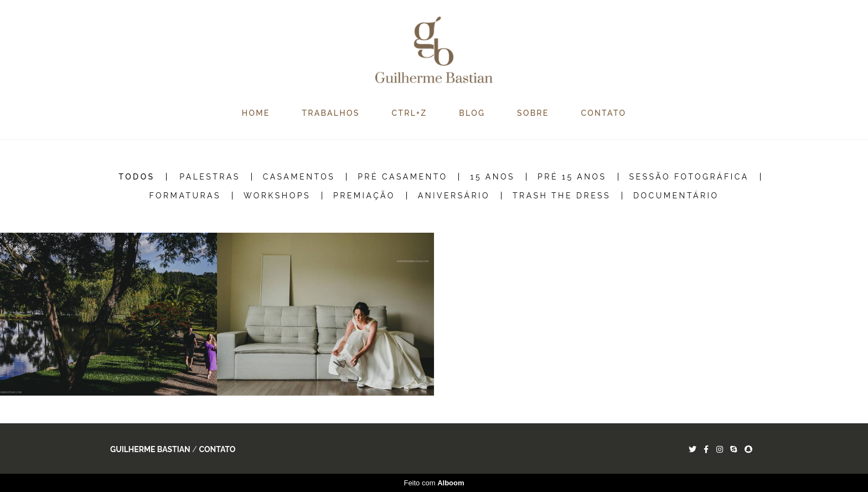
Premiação (364, 196)
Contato (217, 449)
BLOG (472, 113)
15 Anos (492, 177)
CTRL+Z (409, 113)
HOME (256, 113)
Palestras (210, 177)
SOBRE (533, 113)
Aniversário (454, 196)
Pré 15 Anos (572, 177)
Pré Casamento (402, 177)
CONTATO (604, 113)
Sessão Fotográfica (689, 177)
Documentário (676, 196)
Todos (136, 177)
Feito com (434, 483)
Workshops (277, 196)
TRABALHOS (330, 113)
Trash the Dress (562, 196)
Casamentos (299, 177)
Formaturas (185, 196)
